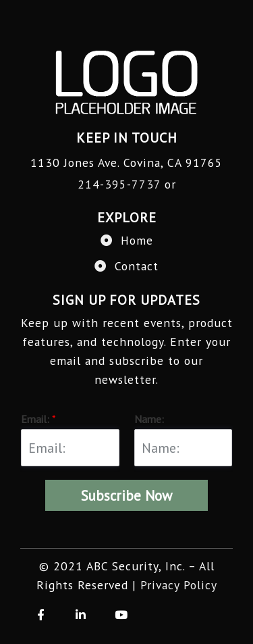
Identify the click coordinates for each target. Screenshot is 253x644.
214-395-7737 (119, 184)
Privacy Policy (179, 585)
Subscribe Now (126, 496)
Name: (149, 419)
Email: (38, 419)
